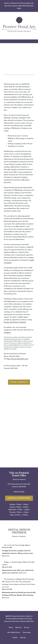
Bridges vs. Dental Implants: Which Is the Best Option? (18, 564)
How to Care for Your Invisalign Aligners (17, 545)
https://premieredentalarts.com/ (18, 359)
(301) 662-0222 (19, 492)
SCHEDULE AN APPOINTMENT (19, 498)
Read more (6, 556)
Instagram (7, 333)
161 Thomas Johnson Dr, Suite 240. (19, 484)
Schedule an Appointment (19, 382)
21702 (24, 487)
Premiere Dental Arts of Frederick (15, 322)
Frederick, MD (17, 487)
